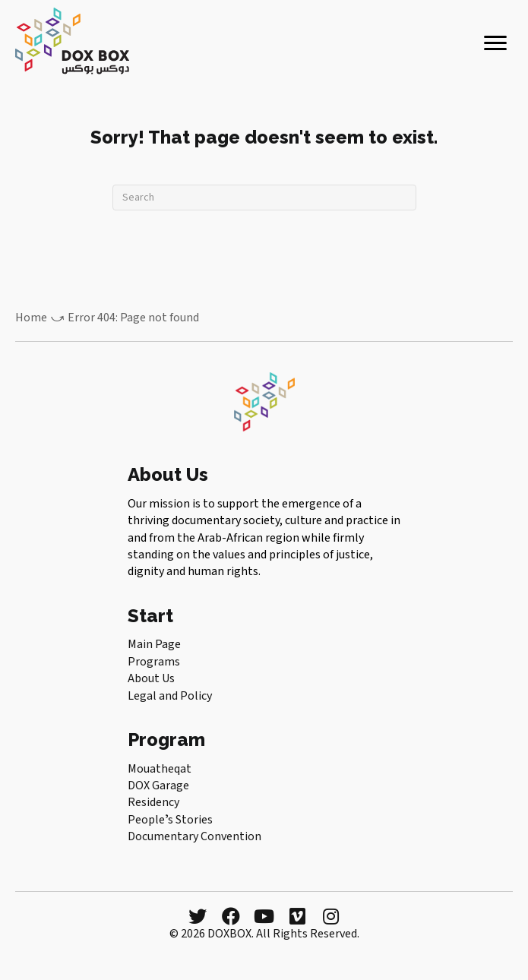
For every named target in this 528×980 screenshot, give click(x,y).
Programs (154, 662)
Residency (153, 802)
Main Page (154, 644)
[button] (198, 916)
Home (31, 318)
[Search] (264, 198)
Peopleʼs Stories (170, 820)
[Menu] (495, 43)
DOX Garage (158, 786)
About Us (151, 678)
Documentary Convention (194, 836)
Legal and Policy (170, 696)
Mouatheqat (160, 769)
